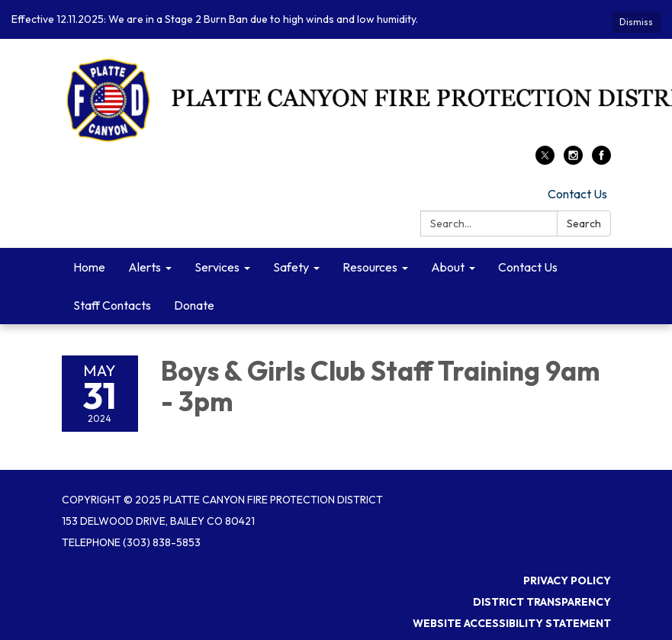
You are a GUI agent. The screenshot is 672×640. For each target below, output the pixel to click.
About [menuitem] (448, 267)
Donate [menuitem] (194, 305)
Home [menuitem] (89, 267)
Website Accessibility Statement (512, 623)
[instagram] (573, 160)
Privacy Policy (567, 581)
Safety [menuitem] (291, 267)
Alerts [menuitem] (145, 267)
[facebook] (601, 160)
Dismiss (636, 22)
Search (584, 224)
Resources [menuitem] (370, 267)
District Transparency (542, 602)
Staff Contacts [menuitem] (112, 305)
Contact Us (577, 194)
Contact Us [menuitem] (528, 267)
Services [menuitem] (217, 267)
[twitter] (545, 160)
